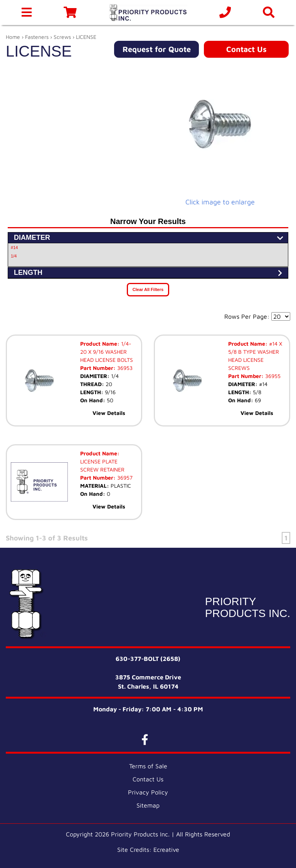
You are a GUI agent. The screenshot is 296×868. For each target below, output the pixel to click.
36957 (124, 477)
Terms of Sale (148, 766)
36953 (124, 368)
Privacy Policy (148, 792)
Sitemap (148, 805)
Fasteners (37, 37)
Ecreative (166, 850)
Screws (62, 37)
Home (13, 37)
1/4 (14, 256)
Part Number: (98, 368)
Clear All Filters (148, 289)
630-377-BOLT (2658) (148, 659)
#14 (14, 248)
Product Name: (100, 344)
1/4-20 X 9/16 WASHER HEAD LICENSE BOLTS (107, 352)
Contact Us (246, 49)
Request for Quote (157, 49)
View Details (109, 413)
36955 (272, 376)
